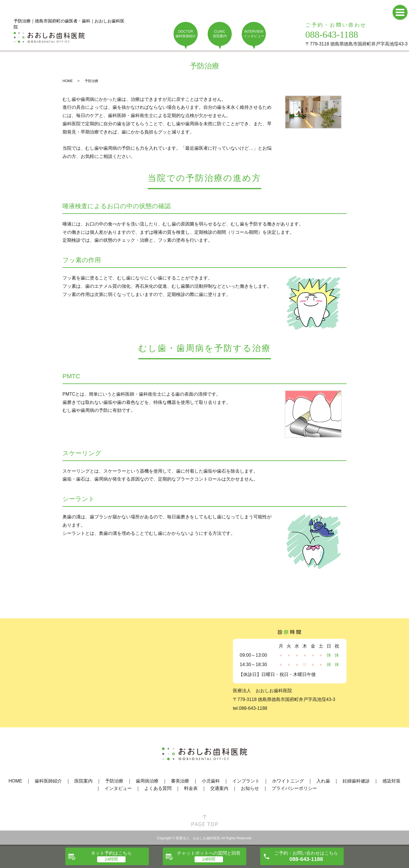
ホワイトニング (288, 781)
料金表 (191, 788)
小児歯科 (211, 781)
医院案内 (84, 781)
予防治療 (114, 781)
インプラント (246, 781)
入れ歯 (323, 781)
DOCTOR (186, 34)
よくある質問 (158, 788)
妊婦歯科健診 (356, 781)
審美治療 (180, 781)
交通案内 (219, 788)
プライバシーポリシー (294, 788)
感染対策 (391, 781)
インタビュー (118, 788)
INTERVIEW (254, 34)
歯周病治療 (147, 781)
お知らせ (250, 788)
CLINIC (220, 34)
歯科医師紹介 (48, 781)
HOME (68, 81)
